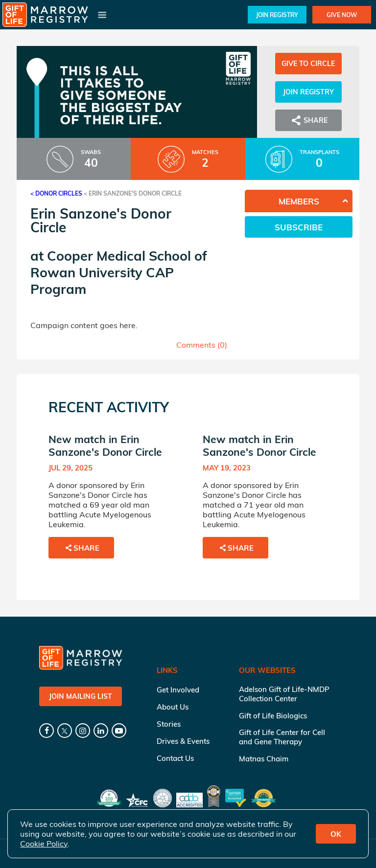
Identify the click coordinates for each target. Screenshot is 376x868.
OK (336, 834)
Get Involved (178, 690)
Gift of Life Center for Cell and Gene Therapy (282, 737)
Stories (169, 724)
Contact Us (175, 758)
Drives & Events (183, 741)
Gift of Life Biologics (273, 716)
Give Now (342, 15)
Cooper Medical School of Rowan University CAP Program (119, 272)
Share (308, 120)
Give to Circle (308, 64)
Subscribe (299, 227)
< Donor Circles (56, 193)
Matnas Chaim (264, 759)
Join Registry (277, 15)
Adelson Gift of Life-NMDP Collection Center (284, 694)
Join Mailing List (81, 696)
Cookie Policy (44, 844)
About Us (173, 707)
